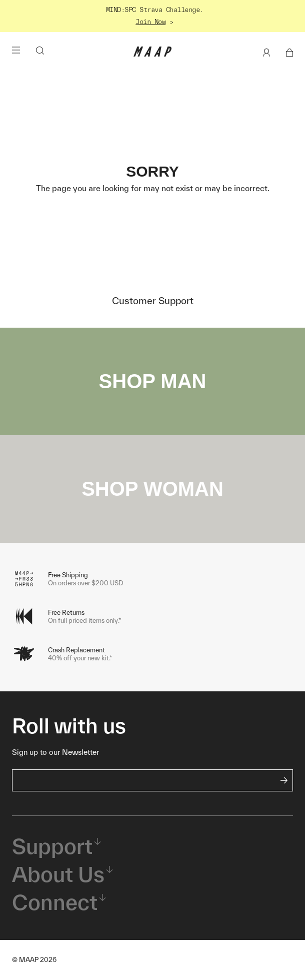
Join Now (150, 22)
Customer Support (153, 301)
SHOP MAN (153, 381)
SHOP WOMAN (152, 489)
